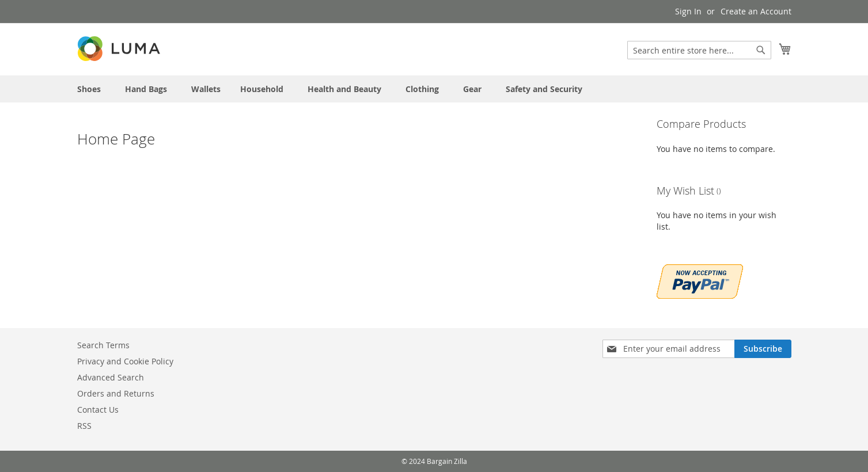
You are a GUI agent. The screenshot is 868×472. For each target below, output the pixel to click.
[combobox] (699, 50)
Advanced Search (111, 377)
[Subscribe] (763, 349)
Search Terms (103, 345)
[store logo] (120, 49)
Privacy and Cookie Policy (125, 361)
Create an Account (756, 11)
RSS (84, 426)
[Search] (761, 50)
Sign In (688, 11)
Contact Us (98, 410)
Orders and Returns (116, 393)
